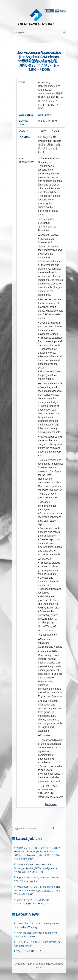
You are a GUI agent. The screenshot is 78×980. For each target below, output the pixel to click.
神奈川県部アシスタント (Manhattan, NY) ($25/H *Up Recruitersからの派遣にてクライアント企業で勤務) (37, 890)
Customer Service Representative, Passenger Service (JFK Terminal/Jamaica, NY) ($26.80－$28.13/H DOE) (36, 868)
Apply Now (51, 804)
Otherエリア (45, 115)
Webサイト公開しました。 (30, 951)
